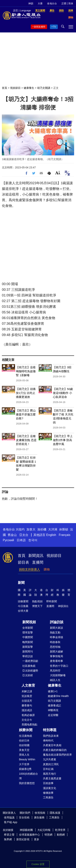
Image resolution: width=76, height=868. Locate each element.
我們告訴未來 (51, 736)
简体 (71, 3)
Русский (8, 540)
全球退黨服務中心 (29, 835)
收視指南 (40, 813)
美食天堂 (24, 750)
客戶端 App (11, 822)
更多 (37, 839)
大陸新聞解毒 (58, 675)
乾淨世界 (60, 830)
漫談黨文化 (50, 788)
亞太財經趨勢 (30, 671)
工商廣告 (48, 797)
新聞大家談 (56, 628)
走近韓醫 (53, 715)
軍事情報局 (56, 656)
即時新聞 (52, 601)
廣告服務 (39, 817)
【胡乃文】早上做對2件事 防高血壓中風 (63, 440)
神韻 (31, 3)
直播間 (38, 562)
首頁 (5, 88)
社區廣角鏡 (29, 666)
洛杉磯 (42, 529)
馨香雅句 (27, 705)
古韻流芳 (27, 701)
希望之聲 (9, 835)
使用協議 (9, 817)
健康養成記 (54, 705)
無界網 (8, 839)
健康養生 (29, 88)
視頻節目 (15, 88)
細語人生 (55, 680)
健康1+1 (53, 691)
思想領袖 (55, 647)
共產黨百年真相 (52, 745)
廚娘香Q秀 (25, 769)
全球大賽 (23, 611)
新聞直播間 (40, 27)
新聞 (21, 583)
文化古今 (27, 720)
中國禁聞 (28, 637)
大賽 (40, 3)
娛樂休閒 (26, 730)
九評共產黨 (50, 759)
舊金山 (12, 535)
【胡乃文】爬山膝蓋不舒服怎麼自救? (26, 414)
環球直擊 (28, 632)
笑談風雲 (27, 696)
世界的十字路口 (59, 666)
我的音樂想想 (27, 783)
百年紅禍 (48, 769)
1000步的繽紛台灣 (28, 776)
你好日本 (24, 741)
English (51, 535)
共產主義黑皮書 (52, 778)
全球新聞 (28, 628)
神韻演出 (63, 606)
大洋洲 (53, 529)
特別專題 (50, 730)
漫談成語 (27, 710)
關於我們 (25, 813)
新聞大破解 (56, 652)
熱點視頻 (37, 601)
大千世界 (24, 764)
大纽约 (20, 529)
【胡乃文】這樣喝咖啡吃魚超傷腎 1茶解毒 (26, 371)
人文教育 (28, 685)
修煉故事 (48, 793)
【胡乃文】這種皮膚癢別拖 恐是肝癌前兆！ (26, 440)
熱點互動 (55, 632)
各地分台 (52, 3)
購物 (47, 569)
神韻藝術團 (26, 830)
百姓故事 (48, 783)
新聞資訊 (36, 556)
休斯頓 (64, 529)
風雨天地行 (50, 774)
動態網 (61, 835)
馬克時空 (55, 671)
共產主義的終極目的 (55, 750)
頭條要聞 (23, 601)
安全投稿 (24, 817)
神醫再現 (53, 710)
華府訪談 (28, 656)
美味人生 (24, 755)
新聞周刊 (28, 652)
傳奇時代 (48, 741)
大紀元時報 (44, 830)
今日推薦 (23, 606)
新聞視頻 (29, 622)
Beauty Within (27, 759)
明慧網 (48, 835)
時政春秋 (55, 642)
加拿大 (31, 529)
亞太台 (24, 535)
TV (55, 27)
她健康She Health (58, 696)
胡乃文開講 (44, 88)
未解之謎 (27, 691)
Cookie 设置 (38, 864)
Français (64, 535)
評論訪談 (57, 622)
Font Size (58, 173)
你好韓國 (24, 745)
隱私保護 (55, 813)
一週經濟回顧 (30, 661)
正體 (64, 3)
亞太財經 (28, 675)
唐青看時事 (56, 661)
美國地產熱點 (29, 724)
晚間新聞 (28, 642)
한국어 (33, 540)
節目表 (23, 562)
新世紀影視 (23, 839)
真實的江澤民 (51, 764)
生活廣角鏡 (26, 736)
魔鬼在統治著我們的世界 (57, 755)
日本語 (21, 540)
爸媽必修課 (28, 715)
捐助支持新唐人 (29, 569)
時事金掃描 (56, 637)
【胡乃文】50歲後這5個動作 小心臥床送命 (63, 393)
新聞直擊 (28, 647)
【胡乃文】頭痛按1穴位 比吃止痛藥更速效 (26, 393)
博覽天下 (37, 606)
